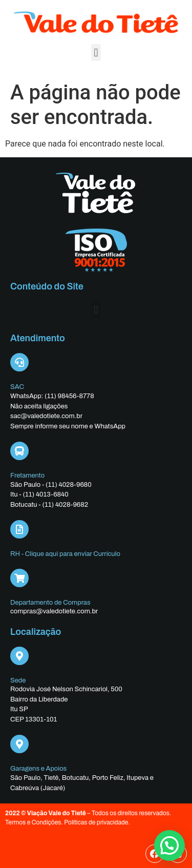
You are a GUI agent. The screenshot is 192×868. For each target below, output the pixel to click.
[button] (96, 53)
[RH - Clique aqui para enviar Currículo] (19, 529)
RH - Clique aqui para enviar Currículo (65, 554)
